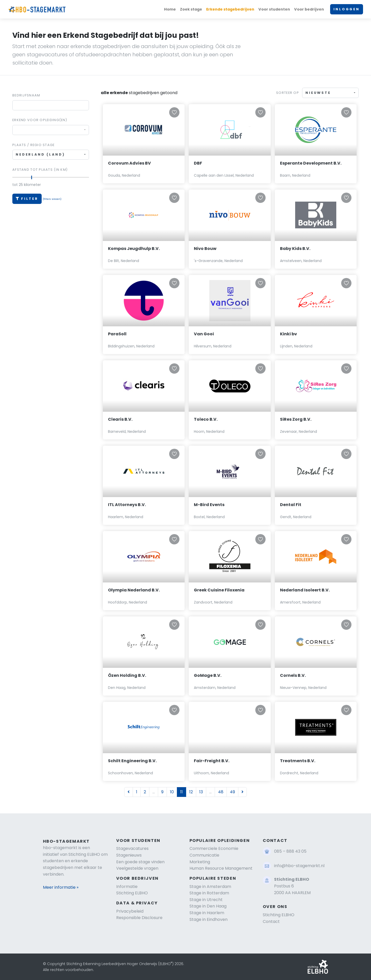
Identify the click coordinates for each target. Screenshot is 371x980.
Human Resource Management (221, 868)
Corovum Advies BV (129, 163)
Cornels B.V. (293, 675)
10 (172, 792)
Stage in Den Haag (208, 906)
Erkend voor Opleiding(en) (40, 120)
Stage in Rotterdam (209, 893)
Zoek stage (191, 9)
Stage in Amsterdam (210, 887)
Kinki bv (288, 334)
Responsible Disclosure (139, 918)
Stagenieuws (129, 855)
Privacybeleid (130, 911)
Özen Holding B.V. (127, 675)
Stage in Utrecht (206, 900)
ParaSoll (117, 334)
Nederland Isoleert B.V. (305, 590)
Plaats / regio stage (34, 145)
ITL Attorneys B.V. (127, 505)
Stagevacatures (132, 848)
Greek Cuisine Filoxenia (219, 590)
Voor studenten (274, 9)
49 (232, 792)
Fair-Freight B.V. (212, 761)
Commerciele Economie (214, 848)
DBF (198, 163)
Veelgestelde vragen (137, 868)
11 (182, 792)
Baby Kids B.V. (295, 249)
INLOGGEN (347, 9)
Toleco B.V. (206, 419)
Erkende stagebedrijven (230, 9)
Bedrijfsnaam (26, 95)
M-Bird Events (209, 505)
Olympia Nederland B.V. (134, 590)
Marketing (200, 862)
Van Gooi (204, 334)
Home (170, 9)
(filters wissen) (52, 199)
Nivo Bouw (205, 249)
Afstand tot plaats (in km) (40, 170)
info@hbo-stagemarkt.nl (299, 866)
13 (201, 792)
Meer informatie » (61, 887)
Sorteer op (288, 93)
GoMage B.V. (208, 675)
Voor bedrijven (309, 9)
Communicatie (204, 855)
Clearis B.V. (120, 419)
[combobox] (51, 130)
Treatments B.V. (298, 761)
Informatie (127, 887)
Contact (271, 921)
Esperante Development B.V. (311, 163)
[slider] (32, 177)
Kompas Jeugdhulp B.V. (134, 249)
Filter (27, 199)
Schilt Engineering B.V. (132, 761)
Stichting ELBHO (132, 893)
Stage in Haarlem (207, 913)
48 (221, 792)
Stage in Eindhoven (209, 919)
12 (191, 792)
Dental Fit (291, 505)
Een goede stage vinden (140, 862)
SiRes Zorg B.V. (296, 419)
